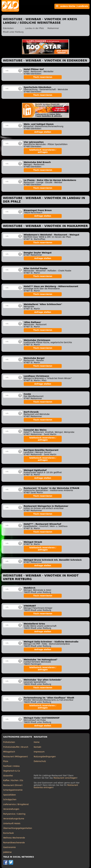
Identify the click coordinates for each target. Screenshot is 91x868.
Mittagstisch (9, 752)
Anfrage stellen (43, 132)
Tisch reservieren (43, 77)
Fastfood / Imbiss (11, 766)
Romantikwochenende (14, 843)
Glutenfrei (8, 776)
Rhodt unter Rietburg (13, 32)
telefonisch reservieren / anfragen (43, 151)
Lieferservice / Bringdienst (16, 804)
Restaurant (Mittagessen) (16, 757)
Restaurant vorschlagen (65, 778)
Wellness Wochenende (14, 838)
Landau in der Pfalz (35, 28)
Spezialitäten (10, 795)
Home (37, 742)
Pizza (6, 761)
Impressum (39, 752)
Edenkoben (8, 28)
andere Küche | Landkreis (72, 6)
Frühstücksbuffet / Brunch (16, 747)
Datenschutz (40, 761)
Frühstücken (9, 742)
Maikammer (53, 28)
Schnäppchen (10, 800)
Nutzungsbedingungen (45, 757)
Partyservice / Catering (14, 814)
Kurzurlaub (8, 833)
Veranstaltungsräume (14, 819)
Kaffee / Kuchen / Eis (13, 780)
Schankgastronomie (13, 790)
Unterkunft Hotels (12, 824)
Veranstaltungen (11, 809)
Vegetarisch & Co (12, 771)
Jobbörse (7, 852)
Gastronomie (9, 847)
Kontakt (37, 747)
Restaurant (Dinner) (13, 785)
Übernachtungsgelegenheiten (18, 828)
